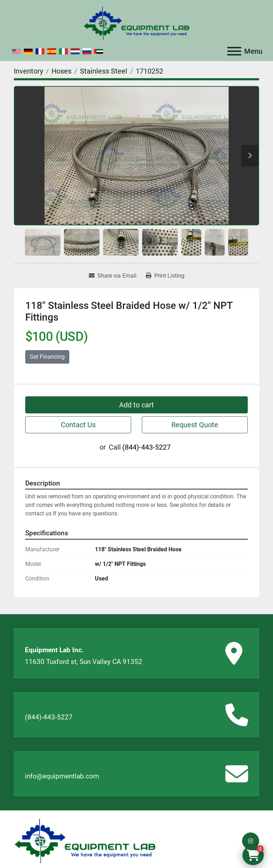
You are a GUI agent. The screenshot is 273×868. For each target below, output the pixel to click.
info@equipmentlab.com (62, 776)
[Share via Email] (113, 276)
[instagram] (251, 841)
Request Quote (195, 425)
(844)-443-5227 (146, 447)
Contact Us (78, 425)
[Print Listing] (165, 276)
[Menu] (234, 51)
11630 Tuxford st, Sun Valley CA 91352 (84, 662)
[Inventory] (28, 71)
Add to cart (136, 405)
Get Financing (47, 357)
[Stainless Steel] (104, 71)
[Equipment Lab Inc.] (85, 840)
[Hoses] (61, 71)
